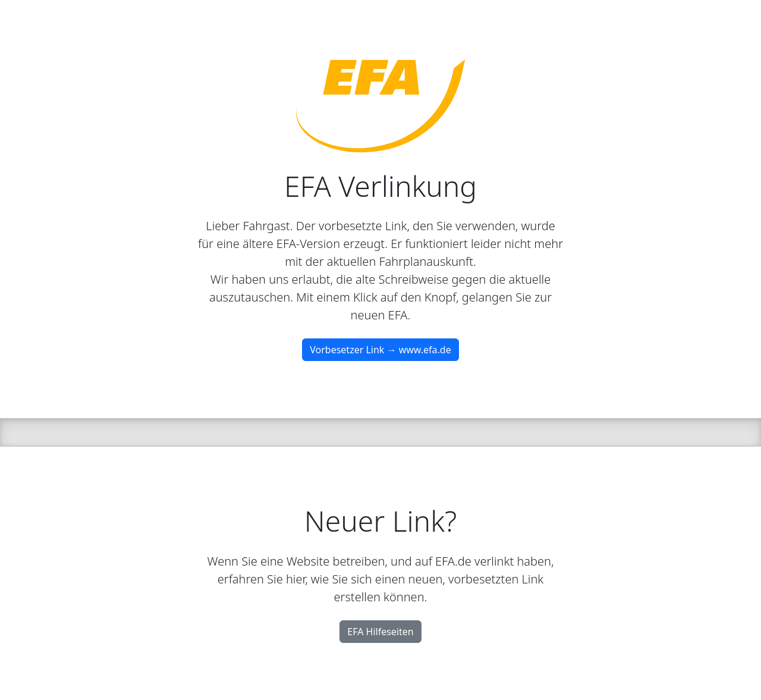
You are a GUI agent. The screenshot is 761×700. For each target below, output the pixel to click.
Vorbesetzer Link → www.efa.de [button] (380, 350)
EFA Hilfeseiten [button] (380, 632)
